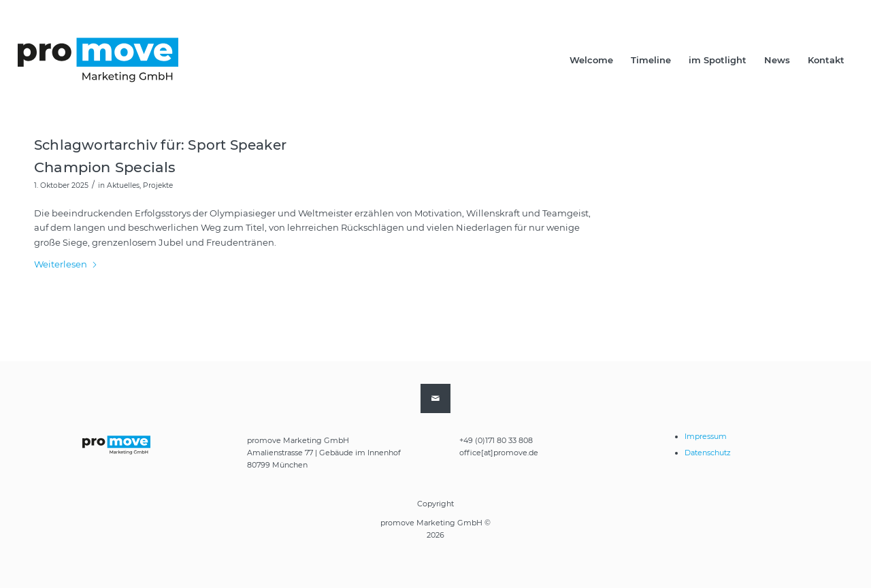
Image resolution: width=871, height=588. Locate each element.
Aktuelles (123, 185)
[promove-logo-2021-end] (98, 60)
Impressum (706, 436)
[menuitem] (591, 60)
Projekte (158, 185)
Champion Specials (105, 167)
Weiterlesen (66, 264)
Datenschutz (708, 453)
